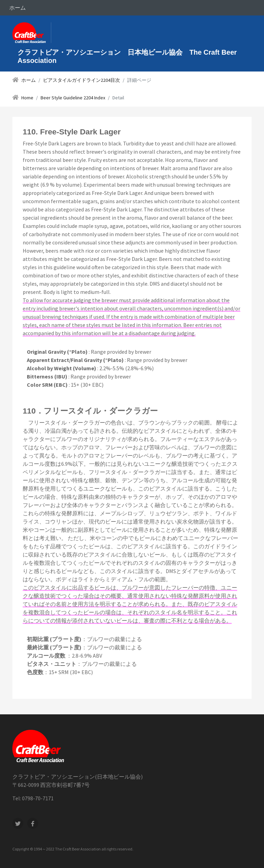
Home (27, 98)
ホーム (18, 8)
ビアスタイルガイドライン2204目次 (81, 80)
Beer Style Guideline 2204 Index (73, 98)
